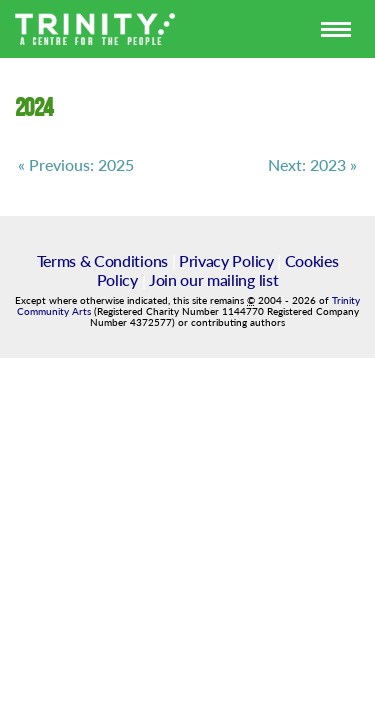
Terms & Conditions (102, 260)
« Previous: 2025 (76, 165)
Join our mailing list (213, 279)
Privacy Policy (226, 260)
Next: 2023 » (312, 165)
